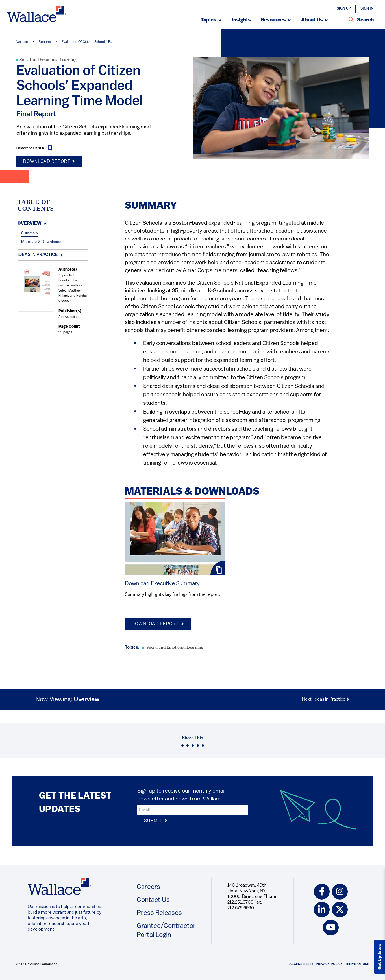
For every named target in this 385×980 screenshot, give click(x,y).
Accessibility (301, 964)
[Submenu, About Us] (315, 20)
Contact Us (153, 900)
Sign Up (344, 9)
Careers (148, 887)
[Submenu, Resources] (276, 20)
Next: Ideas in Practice (326, 699)
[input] (193, 810)
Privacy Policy (329, 964)
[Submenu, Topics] (211, 20)
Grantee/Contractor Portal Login (166, 931)
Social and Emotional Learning (48, 60)
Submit (156, 821)
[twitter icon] (340, 910)
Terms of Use (357, 964)
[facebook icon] (322, 892)
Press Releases (159, 913)
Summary (30, 233)
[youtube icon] (331, 928)
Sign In (367, 9)
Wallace (22, 42)
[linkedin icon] (322, 910)
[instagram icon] (340, 892)
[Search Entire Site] (361, 20)
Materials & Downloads (41, 242)
